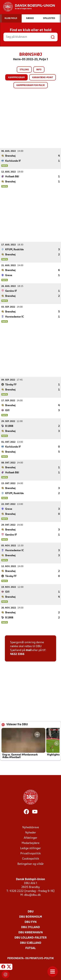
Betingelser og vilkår (31, 864)
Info (39, 70)
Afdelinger (30, 838)
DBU (31, 912)
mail (29, 650)
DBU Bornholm (31, 917)
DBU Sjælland (31, 943)
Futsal (30, 948)
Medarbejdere (30, 843)
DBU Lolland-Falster (31, 938)
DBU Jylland (30, 927)
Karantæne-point (43, 78)
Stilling (24, 70)
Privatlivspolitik (30, 853)
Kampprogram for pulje (31, 85)
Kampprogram (16, 78)
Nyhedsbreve (31, 827)
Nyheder (31, 833)
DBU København (31, 932)
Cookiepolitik (31, 859)
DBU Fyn (31, 922)
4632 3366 (17, 654)
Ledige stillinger (30, 848)
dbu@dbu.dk (32, 895)
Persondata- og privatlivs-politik (31, 958)
